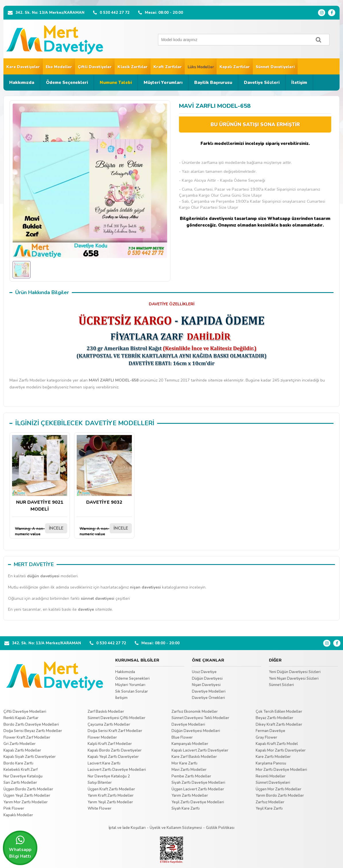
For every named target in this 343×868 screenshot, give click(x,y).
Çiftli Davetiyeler (95, 67)
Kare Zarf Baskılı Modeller (194, 757)
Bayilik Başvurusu (213, 83)
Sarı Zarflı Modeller (20, 783)
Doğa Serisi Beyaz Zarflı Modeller (33, 731)
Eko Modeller (59, 67)
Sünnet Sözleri (281, 685)
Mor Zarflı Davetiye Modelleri (281, 770)
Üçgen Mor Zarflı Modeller (279, 789)
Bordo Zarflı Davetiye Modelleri (31, 725)
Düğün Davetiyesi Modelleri (196, 731)
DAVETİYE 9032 (104, 470)
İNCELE (56, 528)
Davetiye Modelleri (209, 691)
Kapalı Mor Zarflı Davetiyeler (281, 750)
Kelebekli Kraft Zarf (21, 770)
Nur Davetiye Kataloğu (23, 776)
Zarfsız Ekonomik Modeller (195, 712)
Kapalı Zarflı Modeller (22, 750)
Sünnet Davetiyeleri (275, 67)
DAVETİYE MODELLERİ (120, 423)
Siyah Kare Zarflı (186, 808)
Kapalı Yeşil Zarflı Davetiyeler (113, 757)
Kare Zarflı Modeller (273, 757)
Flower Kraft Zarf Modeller (27, 737)
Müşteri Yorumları (163, 83)
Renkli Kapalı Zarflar (21, 718)
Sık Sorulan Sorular (132, 691)
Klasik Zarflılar (133, 67)
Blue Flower (182, 737)
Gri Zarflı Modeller (20, 744)
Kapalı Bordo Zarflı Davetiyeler (115, 750)
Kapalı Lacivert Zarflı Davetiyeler (200, 750)
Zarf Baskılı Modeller (106, 712)
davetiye (86, 609)
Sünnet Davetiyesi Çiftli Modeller (116, 718)
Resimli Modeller (271, 776)
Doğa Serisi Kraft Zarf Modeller (115, 731)
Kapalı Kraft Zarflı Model (277, 744)
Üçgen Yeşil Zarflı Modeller (27, 796)
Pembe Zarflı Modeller (191, 776)
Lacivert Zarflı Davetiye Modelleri (117, 770)
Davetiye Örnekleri (208, 698)
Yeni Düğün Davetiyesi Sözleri (295, 672)
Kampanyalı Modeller (190, 744)
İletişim (299, 83)
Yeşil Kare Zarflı (269, 808)
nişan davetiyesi (145, 587)
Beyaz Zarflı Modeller (274, 718)
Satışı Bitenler (100, 783)
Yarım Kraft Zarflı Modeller (111, 796)
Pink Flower (14, 808)
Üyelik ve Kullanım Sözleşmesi (176, 828)
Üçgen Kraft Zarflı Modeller (111, 789)
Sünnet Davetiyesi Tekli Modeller (200, 718)
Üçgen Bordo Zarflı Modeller (28, 789)
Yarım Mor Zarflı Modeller (26, 802)
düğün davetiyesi (43, 576)
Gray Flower (266, 737)
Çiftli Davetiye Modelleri (25, 712)
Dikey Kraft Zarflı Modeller (279, 725)
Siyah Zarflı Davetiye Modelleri (198, 783)
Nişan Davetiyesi (206, 685)
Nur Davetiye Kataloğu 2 (109, 776)
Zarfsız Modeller (270, 802)
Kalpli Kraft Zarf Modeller (110, 744)
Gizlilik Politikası (220, 828)
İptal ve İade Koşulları (127, 828)
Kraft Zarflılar (168, 67)
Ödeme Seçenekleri (67, 83)
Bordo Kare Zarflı (18, 763)
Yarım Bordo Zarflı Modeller (280, 796)
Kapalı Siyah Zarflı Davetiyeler (30, 757)
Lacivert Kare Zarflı (104, 763)
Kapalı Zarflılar (235, 67)
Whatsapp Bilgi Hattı (20, 847)
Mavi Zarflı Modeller (189, 770)
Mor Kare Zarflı (184, 763)
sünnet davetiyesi (98, 598)
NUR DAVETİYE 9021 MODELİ (40, 474)
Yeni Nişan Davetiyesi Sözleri (294, 679)
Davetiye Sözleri (262, 83)
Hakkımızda (22, 83)
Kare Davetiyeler (23, 67)
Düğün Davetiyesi (207, 679)
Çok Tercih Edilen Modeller (279, 712)
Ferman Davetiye (270, 731)
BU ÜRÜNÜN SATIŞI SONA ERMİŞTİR (255, 125)
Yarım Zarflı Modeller (190, 796)
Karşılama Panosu (271, 763)
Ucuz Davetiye (204, 672)
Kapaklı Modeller (18, 815)
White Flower (100, 808)
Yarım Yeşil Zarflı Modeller (110, 802)
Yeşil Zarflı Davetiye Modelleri (198, 802)
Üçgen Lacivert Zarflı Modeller (198, 789)
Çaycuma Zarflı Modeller (109, 725)
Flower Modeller (102, 737)
